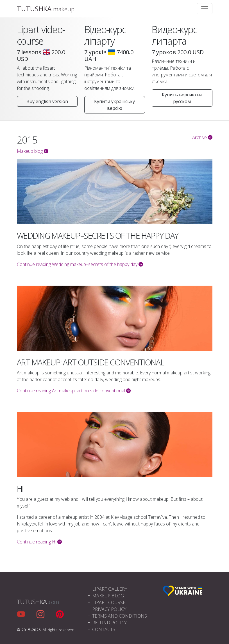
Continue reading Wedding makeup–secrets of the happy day (80, 264)
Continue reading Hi (39, 542)
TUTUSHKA (46, 9)
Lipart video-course (41, 35)
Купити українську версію (114, 105)
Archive (202, 137)
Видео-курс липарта (174, 35)
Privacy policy (106, 609)
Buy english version (47, 101)
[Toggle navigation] (205, 9)
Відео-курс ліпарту (105, 35)
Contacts (101, 629)
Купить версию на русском (182, 98)
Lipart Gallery (107, 589)
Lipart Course (106, 602)
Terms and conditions (117, 616)
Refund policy (107, 623)
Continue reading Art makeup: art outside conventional (74, 391)
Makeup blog (33, 151)
